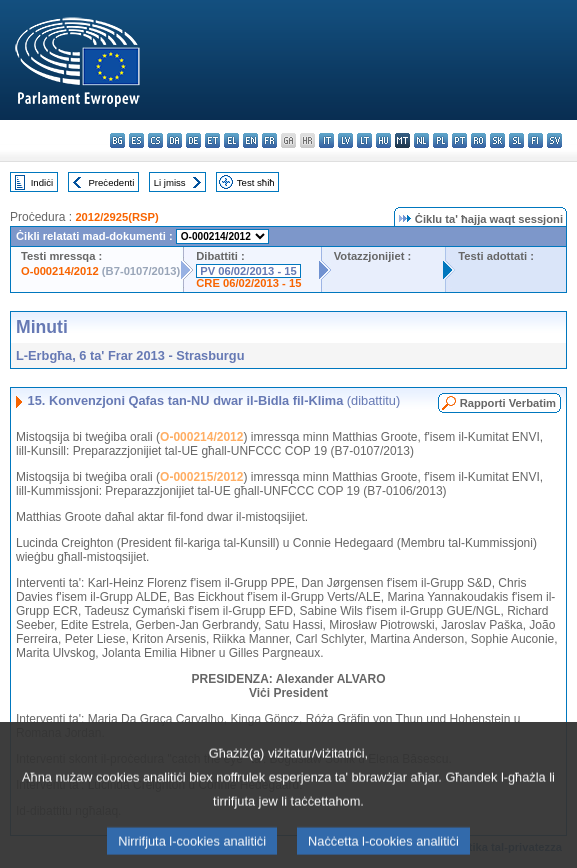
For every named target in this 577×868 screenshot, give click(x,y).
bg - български (117, 140)
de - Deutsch (193, 140)
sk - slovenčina (497, 140)
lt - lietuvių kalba (364, 140)
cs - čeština (155, 140)
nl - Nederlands (421, 140)
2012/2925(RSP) (116, 217)
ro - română (478, 140)
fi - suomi (535, 140)
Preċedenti (111, 182)
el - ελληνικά (231, 140)
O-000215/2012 (201, 477)
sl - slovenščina (516, 140)
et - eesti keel (212, 140)
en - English (250, 140)
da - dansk (174, 140)
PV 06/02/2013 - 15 (248, 271)
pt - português (459, 140)
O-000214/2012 (60, 271)
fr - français (269, 140)
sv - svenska (554, 140)
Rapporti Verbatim (508, 403)
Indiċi (42, 182)
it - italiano (326, 140)
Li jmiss (170, 182)
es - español (136, 140)
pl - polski (440, 140)
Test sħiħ (256, 182)
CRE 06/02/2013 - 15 (248, 283)
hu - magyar (383, 140)
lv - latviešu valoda (345, 140)
